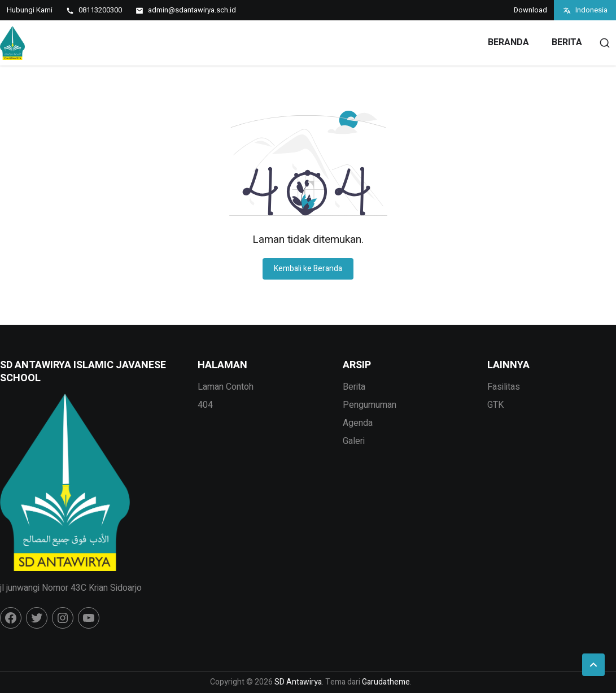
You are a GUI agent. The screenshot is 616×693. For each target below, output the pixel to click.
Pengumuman (370, 405)
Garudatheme (386, 682)
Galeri (354, 441)
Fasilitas (504, 387)
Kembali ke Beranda (308, 269)
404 (205, 405)
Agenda (358, 423)
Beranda (508, 42)
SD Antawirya (298, 682)
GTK (495, 405)
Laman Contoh (226, 387)
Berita (567, 42)
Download (530, 10)
